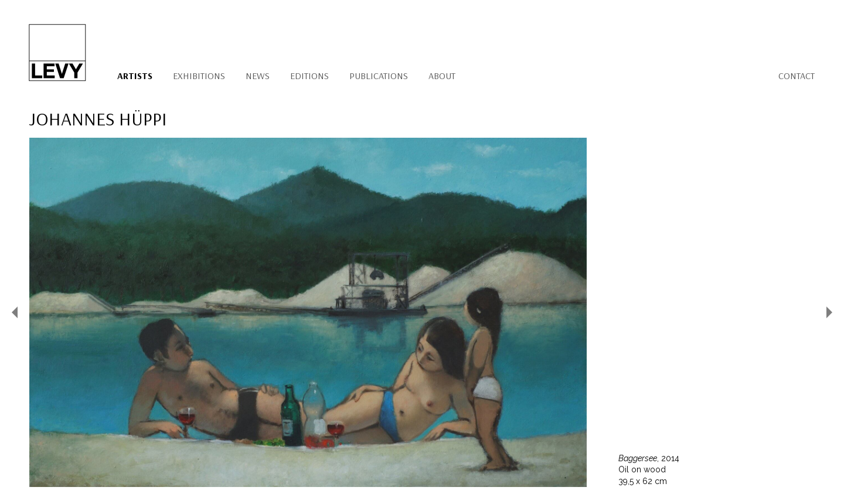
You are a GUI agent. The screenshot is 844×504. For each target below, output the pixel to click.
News (258, 76)
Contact (797, 76)
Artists (135, 76)
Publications (379, 76)
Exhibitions (199, 76)
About (442, 76)
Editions (309, 76)
